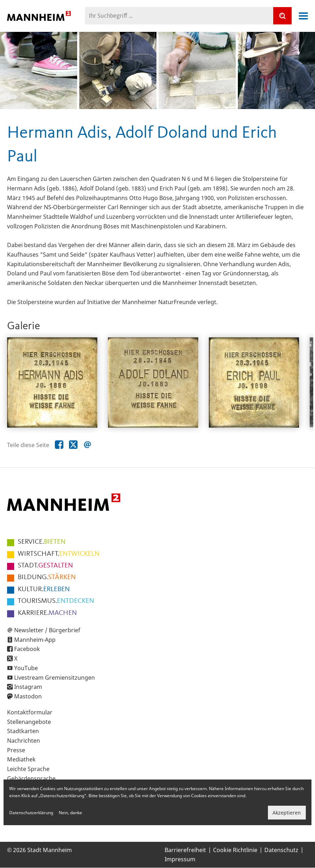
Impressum (180, 859)
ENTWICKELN (59, 554)
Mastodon (28, 696)
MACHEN (47, 613)
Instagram (28, 687)
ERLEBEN (44, 589)
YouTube (26, 668)
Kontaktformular (30, 712)
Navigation (303, 16)
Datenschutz (281, 850)
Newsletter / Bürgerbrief (47, 630)
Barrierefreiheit (185, 850)
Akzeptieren (287, 813)
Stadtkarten (23, 731)
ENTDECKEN (56, 601)
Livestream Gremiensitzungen (55, 678)
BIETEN (42, 542)
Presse (16, 750)
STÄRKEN (47, 577)
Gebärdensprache (31, 778)
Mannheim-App (35, 640)
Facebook (27, 649)
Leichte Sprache (28, 769)
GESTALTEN (45, 566)
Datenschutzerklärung (31, 813)
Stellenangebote (29, 722)
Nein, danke (70, 813)
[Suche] (282, 16)
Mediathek (21, 759)
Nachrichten (24, 741)
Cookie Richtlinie (235, 850)
